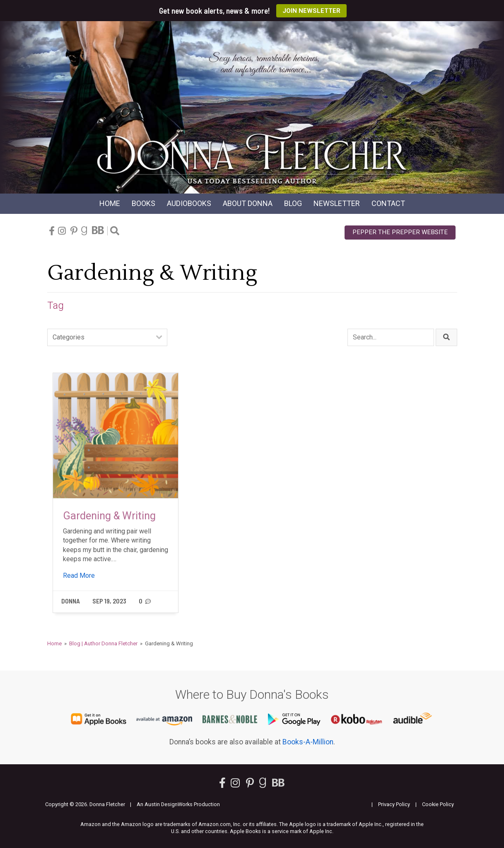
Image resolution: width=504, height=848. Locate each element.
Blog (293, 203)
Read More (79, 575)
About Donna (248, 203)
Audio (189, 203)
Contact (388, 203)
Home (110, 203)
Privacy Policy (394, 804)
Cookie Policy (438, 804)
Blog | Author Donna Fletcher (103, 643)
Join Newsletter (311, 11)
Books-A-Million (308, 742)
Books (143, 203)
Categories (69, 337)
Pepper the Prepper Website (400, 232)
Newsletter (337, 203)
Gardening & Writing (109, 516)
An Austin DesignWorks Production (178, 804)
